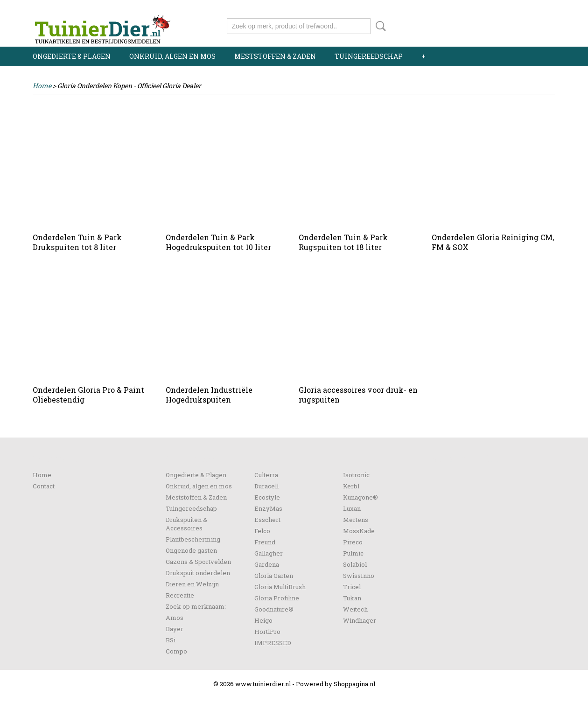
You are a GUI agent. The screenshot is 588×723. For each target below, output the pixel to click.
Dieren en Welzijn (192, 584)
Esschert (267, 520)
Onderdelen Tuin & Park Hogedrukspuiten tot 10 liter (218, 242)
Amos (175, 618)
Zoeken (379, 26)
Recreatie (180, 595)
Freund (265, 542)
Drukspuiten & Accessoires (186, 524)
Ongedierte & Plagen (72, 56)
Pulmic (353, 553)
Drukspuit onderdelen (198, 573)
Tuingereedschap (369, 56)
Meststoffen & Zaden (275, 56)
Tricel (352, 587)
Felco (262, 531)
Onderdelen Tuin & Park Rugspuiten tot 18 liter (343, 242)
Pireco (353, 542)
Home (42, 86)
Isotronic (356, 475)
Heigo (263, 620)
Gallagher (269, 553)
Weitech (355, 609)
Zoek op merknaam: (196, 606)
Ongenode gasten (191, 550)
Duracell (266, 486)
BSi (171, 640)
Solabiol (355, 564)
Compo (176, 651)
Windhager (360, 620)
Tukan (352, 598)
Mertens (356, 520)
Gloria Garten (274, 576)
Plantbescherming (193, 539)
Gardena (267, 564)
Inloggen (498, 8)
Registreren (538, 8)
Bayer (175, 629)
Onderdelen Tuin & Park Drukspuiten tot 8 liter (77, 242)
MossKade (359, 531)
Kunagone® (360, 497)
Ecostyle (267, 497)
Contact (44, 486)
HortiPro (267, 632)
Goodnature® (274, 609)
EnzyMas (268, 508)
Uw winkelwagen (524, 24)
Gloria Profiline (277, 598)
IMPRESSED (273, 643)
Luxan (352, 508)
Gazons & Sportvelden (198, 562)
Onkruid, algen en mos (172, 56)
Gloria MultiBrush (280, 587)
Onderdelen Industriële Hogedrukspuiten (209, 395)
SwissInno (359, 576)
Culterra (266, 475)
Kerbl (351, 486)
